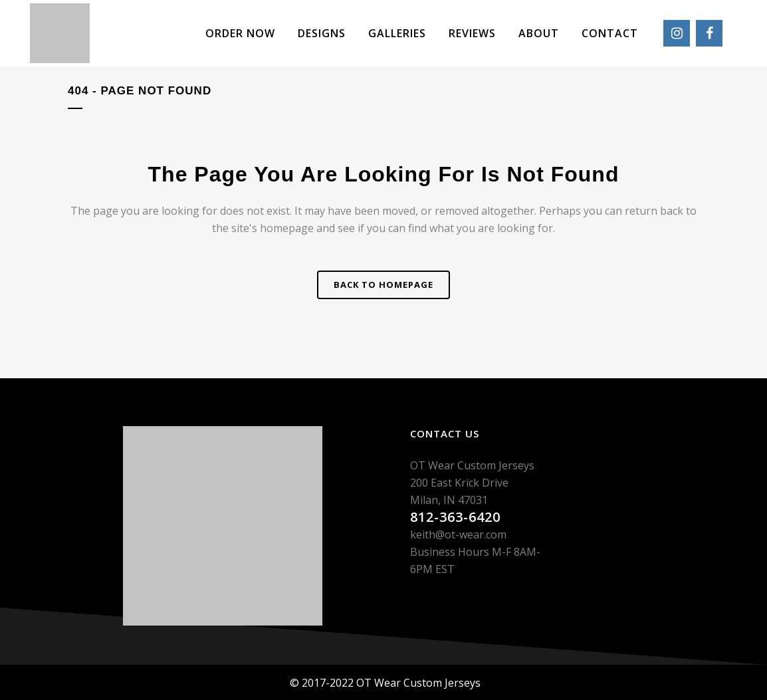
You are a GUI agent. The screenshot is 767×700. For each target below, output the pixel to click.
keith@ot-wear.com (458, 534)
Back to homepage (384, 285)
